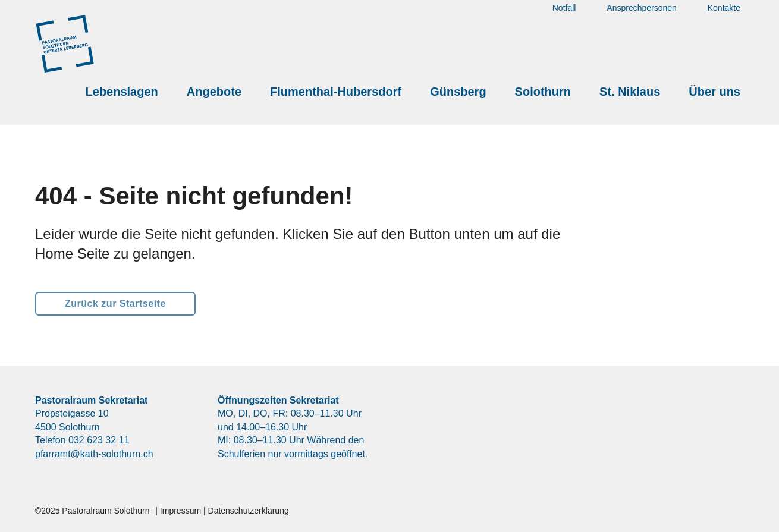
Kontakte (724, 21)
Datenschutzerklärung (249, 511)
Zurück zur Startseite (115, 303)
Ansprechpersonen (642, 21)
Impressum (180, 511)
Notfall (564, 21)
